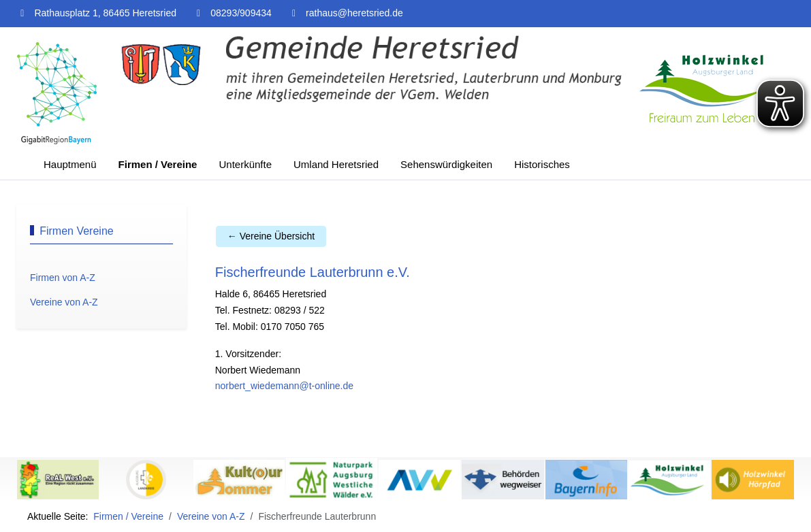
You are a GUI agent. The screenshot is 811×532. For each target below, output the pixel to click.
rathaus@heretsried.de (354, 13)
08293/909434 (241, 13)
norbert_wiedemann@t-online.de (284, 386)
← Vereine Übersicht (271, 236)
